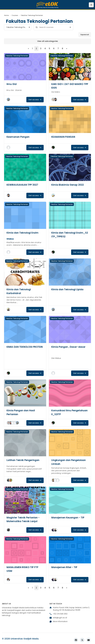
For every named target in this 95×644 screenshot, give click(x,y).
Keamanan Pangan (19, 137)
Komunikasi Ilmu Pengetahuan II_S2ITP (65, 412)
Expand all (85, 35)
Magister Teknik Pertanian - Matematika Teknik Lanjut (24, 519)
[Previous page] (28, 49)
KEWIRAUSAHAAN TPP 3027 (23, 185)
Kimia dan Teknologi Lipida (68, 289)
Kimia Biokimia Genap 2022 (69, 185)
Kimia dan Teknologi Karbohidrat (19, 291)
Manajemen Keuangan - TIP (69, 517)
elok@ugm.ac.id (58, 618)
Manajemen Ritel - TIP (65, 567)
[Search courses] (53, 27)
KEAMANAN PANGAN (64, 137)
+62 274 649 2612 (59, 614)
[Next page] (67, 49)
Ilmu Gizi (12, 84)
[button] (8, 99)
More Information (59, 621)
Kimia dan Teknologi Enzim (23, 233)
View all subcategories (48, 41)
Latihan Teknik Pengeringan (24, 460)
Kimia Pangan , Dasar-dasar (69, 347)
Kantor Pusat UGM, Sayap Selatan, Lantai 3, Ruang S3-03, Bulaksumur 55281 (70, 609)
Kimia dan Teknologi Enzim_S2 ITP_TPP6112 (65, 235)
